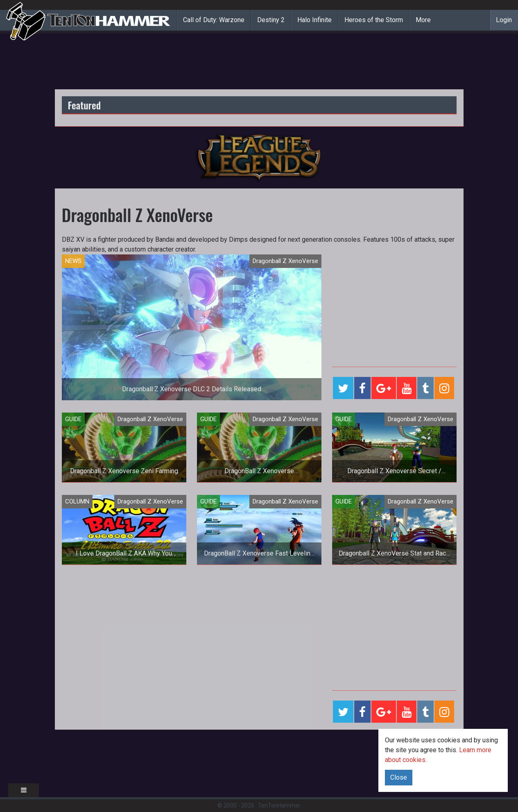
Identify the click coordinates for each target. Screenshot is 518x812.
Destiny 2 (271, 20)
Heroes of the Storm (374, 20)
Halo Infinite (314, 20)
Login (504, 20)
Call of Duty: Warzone (214, 20)
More (423, 20)
